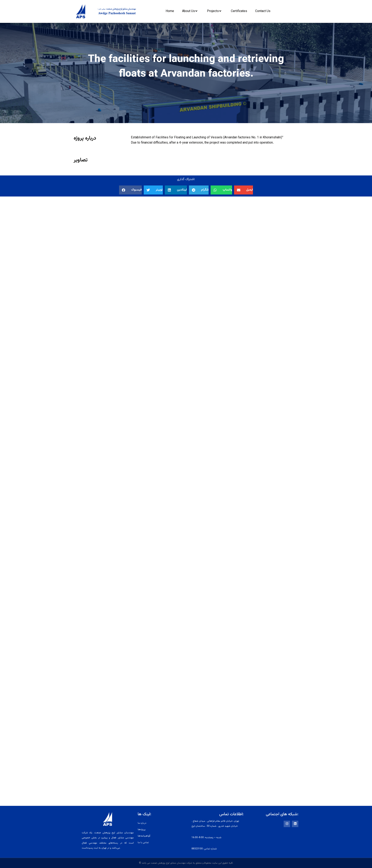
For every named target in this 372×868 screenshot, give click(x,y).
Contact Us (263, 11)
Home (170, 11)
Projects (215, 11)
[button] (130, 190)
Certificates (239, 11)
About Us (191, 11)
